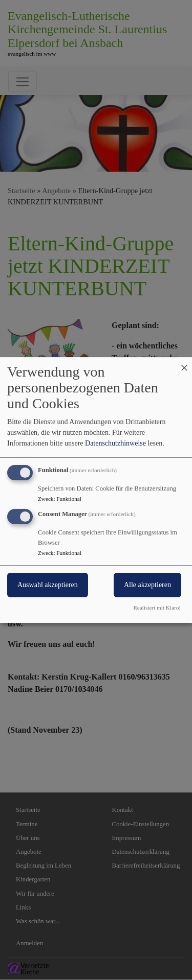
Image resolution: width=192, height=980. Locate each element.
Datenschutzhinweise (115, 443)
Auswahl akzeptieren (48, 585)
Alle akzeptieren (147, 585)
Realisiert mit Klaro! (157, 608)
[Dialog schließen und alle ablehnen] (184, 364)
